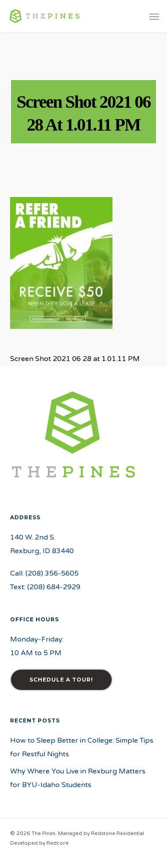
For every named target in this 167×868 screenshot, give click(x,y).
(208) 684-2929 (54, 587)
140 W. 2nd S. (33, 537)
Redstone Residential (118, 833)
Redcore (58, 843)
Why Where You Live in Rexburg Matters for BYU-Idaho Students (78, 778)
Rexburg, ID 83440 (42, 551)
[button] (154, 16)
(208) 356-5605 (52, 573)
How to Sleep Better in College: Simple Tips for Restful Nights (82, 747)
